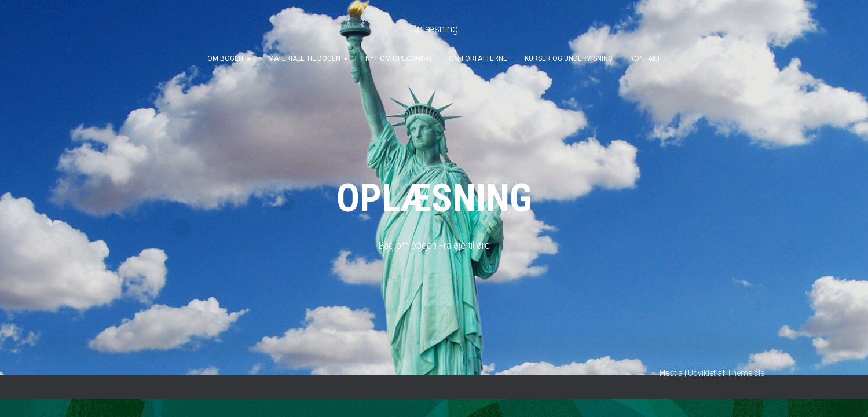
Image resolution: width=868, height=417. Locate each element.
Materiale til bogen (308, 58)
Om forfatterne (478, 58)
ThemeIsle (746, 373)
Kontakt (645, 58)
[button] (248, 58)
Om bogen (229, 58)
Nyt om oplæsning (398, 58)
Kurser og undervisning (569, 58)
